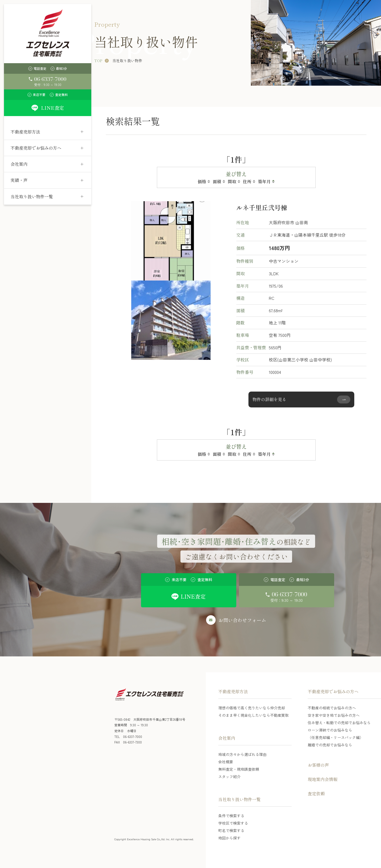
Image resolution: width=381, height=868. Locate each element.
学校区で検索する (233, 823)
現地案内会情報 (323, 779)
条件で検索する (231, 816)
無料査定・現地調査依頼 (239, 769)
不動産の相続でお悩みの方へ (332, 708)
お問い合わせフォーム (242, 620)
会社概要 (226, 762)
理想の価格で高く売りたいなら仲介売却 (252, 708)
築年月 (264, 181)
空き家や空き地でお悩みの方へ (334, 715)
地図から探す (229, 838)
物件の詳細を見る (269, 399)
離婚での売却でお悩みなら (330, 745)
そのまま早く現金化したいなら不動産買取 (253, 715)
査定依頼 (316, 793)
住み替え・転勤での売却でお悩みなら (339, 723)
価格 (202, 181)
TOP (98, 61)
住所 (247, 181)
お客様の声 (318, 765)
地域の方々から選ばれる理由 (242, 754)
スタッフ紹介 (229, 777)
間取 (232, 181)
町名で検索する (231, 830)
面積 (217, 181)
